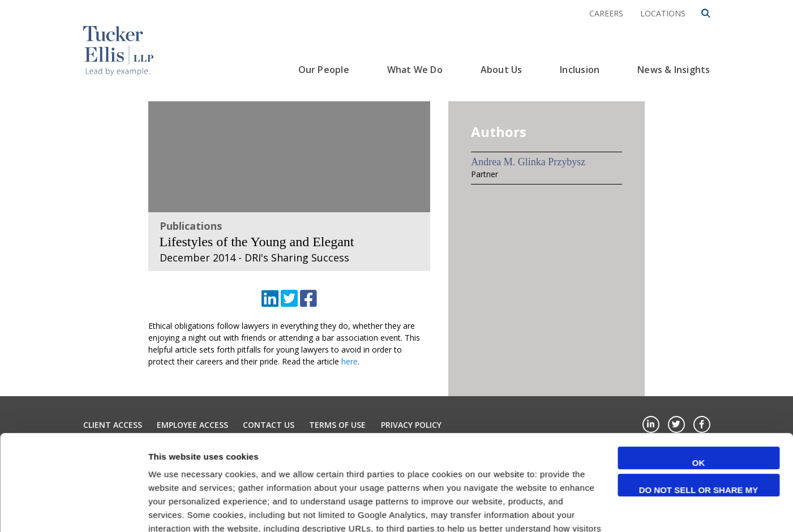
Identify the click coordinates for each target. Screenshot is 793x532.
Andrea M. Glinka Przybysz (528, 162)
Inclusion (580, 70)
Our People (324, 70)
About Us (501, 70)
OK (699, 373)
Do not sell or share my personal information (699, 401)
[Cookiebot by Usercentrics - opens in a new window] (73, 510)
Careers (606, 13)
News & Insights (674, 70)
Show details (175, 510)
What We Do (415, 70)
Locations (663, 13)
